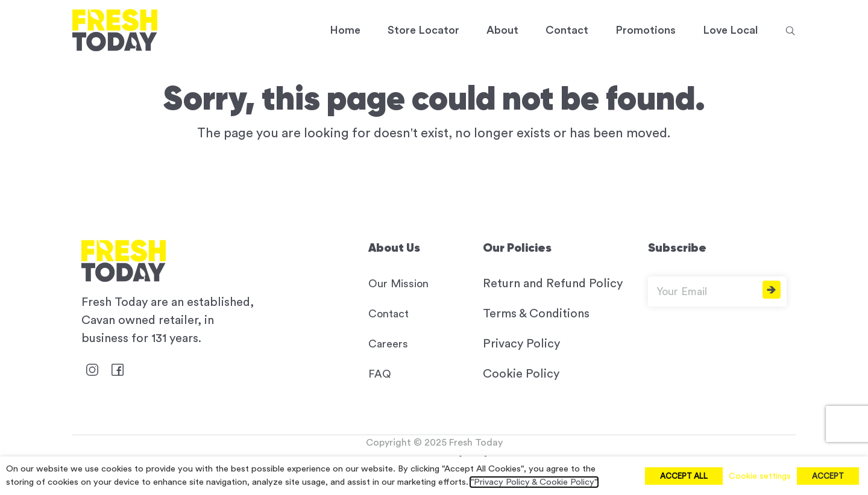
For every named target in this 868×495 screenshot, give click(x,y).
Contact (388, 314)
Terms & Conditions (536, 314)
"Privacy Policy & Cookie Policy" (534, 482)
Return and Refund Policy (553, 284)
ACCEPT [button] (828, 476)
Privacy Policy (521, 344)
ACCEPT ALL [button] (684, 476)
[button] (790, 30)
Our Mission (398, 284)
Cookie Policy (521, 374)
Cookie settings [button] (760, 476)
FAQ (380, 374)
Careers (388, 344)
